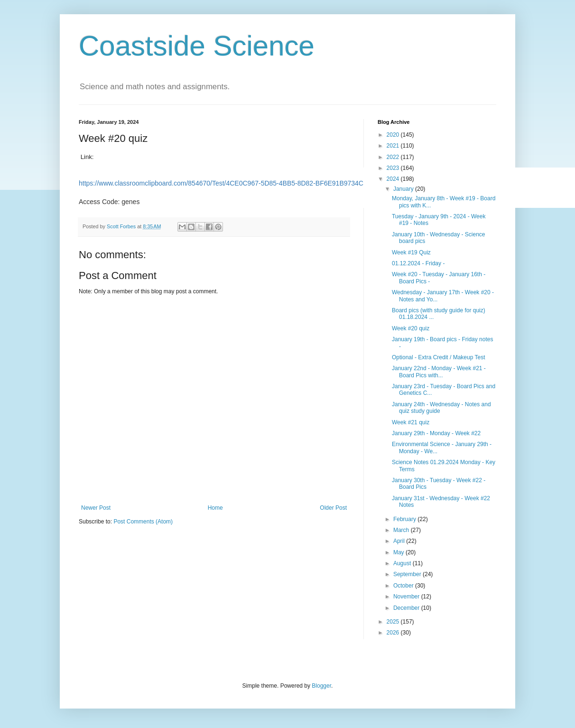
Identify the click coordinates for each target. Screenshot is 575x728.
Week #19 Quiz (411, 252)
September (408, 574)
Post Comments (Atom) (143, 522)
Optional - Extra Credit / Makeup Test (439, 357)
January (404, 189)
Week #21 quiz (411, 422)
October (404, 586)
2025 (394, 622)
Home (215, 508)
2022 (394, 157)
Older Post (333, 508)
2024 (394, 179)
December (407, 608)
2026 (394, 633)
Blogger (321, 686)
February (405, 519)
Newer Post (96, 508)
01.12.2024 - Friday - (418, 263)
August (403, 563)
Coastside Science (197, 46)
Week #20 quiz (411, 328)
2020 (394, 135)
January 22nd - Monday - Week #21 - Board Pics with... (439, 372)
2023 (394, 168)
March (402, 530)
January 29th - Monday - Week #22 (436, 433)
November (407, 597)
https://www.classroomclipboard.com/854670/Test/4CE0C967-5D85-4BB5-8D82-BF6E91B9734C (221, 183)
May (399, 552)
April (400, 541)
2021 (394, 146)
